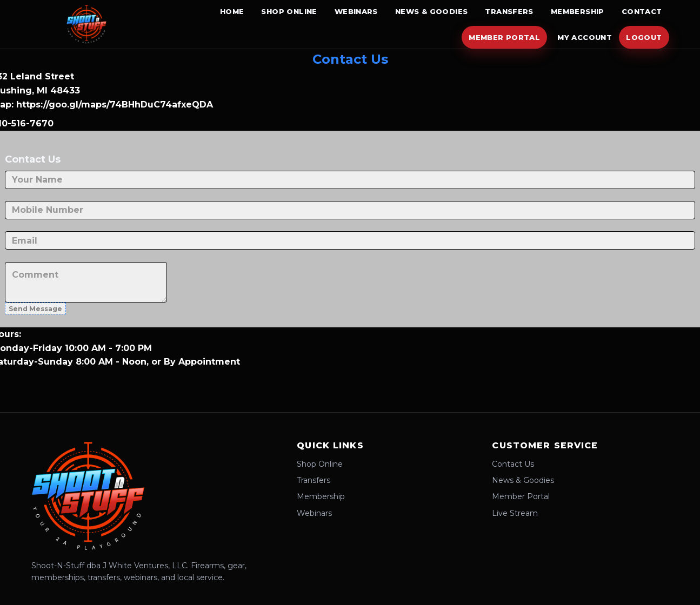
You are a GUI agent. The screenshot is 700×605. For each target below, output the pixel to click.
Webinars (356, 11)
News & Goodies (431, 11)
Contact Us (513, 464)
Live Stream (515, 513)
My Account (585, 37)
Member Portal (504, 37)
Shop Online (289, 11)
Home (232, 11)
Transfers (509, 11)
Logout (644, 37)
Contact (642, 11)
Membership (578, 11)
